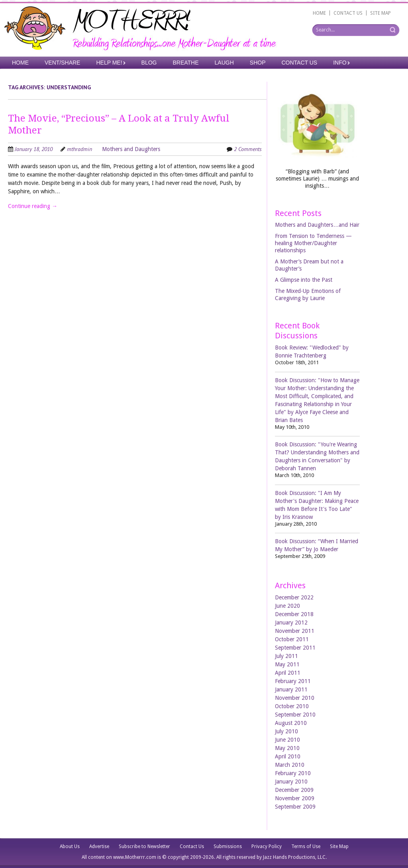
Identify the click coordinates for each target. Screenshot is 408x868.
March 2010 (290, 765)
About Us (70, 846)
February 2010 (293, 773)
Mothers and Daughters (131, 149)
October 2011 (292, 639)
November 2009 (295, 798)
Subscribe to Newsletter (144, 846)
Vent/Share (62, 63)
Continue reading (33, 206)
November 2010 (295, 698)
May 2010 (287, 748)
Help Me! (109, 63)
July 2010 (286, 731)
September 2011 (295, 648)
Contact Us (300, 63)
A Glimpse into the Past (304, 280)
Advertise (99, 846)
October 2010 (292, 706)
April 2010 (288, 756)
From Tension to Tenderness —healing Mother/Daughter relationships (313, 243)
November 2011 (295, 631)
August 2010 (291, 723)
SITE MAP (381, 13)
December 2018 (294, 614)
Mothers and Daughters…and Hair (317, 225)
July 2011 (286, 656)
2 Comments (248, 149)
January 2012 (291, 623)
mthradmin (79, 149)
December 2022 (294, 597)
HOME (319, 13)
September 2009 (295, 807)
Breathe (185, 63)
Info (340, 63)
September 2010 (295, 715)
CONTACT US (348, 13)
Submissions (228, 846)
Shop (258, 63)
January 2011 (291, 689)
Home (20, 63)
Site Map (339, 846)
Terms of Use (306, 846)
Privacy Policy (267, 846)
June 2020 (287, 606)
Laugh (224, 63)
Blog (149, 63)
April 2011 (288, 673)
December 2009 (294, 790)
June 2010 (287, 740)
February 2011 (293, 681)
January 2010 (291, 782)
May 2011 (287, 664)
